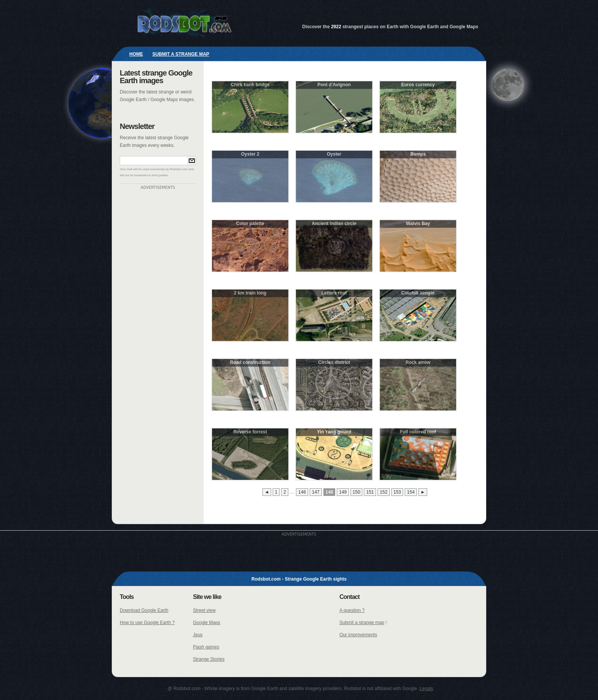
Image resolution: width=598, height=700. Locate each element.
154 (411, 492)
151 (370, 492)
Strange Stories (209, 659)
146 (302, 492)
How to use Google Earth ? (147, 623)
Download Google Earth (144, 610)
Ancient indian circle (334, 224)
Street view (204, 610)
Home (136, 54)
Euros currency (418, 85)
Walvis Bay (418, 224)
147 (316, 492)
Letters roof (334, 293)
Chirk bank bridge (250, 85)
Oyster (334, 154)
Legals (426, 689)
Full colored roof (418, 432)
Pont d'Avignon (334, 85)
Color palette (250, 224)
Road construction (250, 362)
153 (397, 492)
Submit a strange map (181, 54)
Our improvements (358, 635)
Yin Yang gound (334, 432)
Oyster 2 (250, 154)
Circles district (334, 362)
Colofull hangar (418, 293)
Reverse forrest (250, 432)
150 (357, 492)
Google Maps (207, 623)
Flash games (206, 647)
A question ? (352, 610)
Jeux (198, 635)
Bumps (418, 154)
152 (384, 492)
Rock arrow (418, 362)
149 (343, 492)
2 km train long (250, 293)
